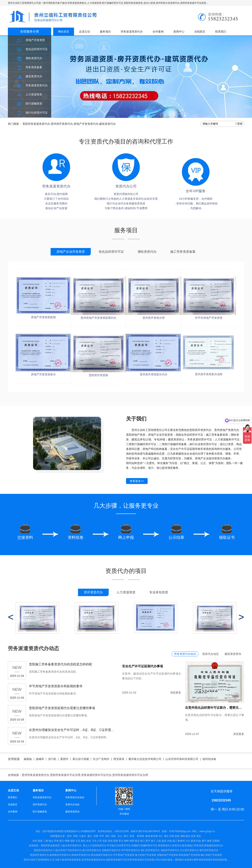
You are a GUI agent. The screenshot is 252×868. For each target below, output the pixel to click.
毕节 (102, 836)
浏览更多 (176, 693)
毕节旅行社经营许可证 (119, 846)
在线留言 (200, 32)
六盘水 (82, 836)
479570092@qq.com (180, 831)
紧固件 (64, 759)
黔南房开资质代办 (81, 855)
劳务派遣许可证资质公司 (145, 860)
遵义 (90, 836)
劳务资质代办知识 (185, 654)
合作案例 (158, 32)
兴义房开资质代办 (189, 850)
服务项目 (105, 32)
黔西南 (140, 836)
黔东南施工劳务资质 (193, 846)
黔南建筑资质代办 (214, 846)
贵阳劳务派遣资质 (44, 846)
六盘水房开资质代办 (71, 846)
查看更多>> (137, 481)
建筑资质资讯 (233, 654)
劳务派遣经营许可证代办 (96, 775)
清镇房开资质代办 (170, 850)
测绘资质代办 (34, 58)
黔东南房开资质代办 (102, 855)
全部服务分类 (30, 31)
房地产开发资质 (35, 40)
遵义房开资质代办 (92, 850)
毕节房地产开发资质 (124, 855)
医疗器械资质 (34, 103)
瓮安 (199, 836)
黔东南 (154, 836)
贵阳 (75, 836)
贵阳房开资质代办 (43, 850)
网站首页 (64, 32)
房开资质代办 (93, 592)
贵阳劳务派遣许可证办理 (65, 775)
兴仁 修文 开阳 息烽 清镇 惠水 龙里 (177, 836)
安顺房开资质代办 (111, 850)
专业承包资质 (159, 592)
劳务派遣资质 (74, 860)
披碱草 (40, 759)
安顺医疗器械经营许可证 (144, 846)
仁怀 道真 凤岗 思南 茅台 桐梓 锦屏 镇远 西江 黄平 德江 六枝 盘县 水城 (134, 841)
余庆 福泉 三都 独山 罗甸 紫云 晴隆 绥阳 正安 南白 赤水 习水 (65, 841)
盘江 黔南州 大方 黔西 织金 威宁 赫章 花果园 (196, 841)
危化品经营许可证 (37, 49)
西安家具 (119, 759)
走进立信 (84, 32)
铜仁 (108, 836)
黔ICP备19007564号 (149, 831)
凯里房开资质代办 (40, 855)
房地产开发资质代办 (86, 124)
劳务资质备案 (34, 67)
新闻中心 (179, 32)
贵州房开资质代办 (62, 124)
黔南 (148, 836)
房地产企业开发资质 (71, 252)
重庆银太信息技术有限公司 (145, 759)
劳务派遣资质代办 (37, 85)
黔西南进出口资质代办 (170, 846)
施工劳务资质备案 (183, 252)
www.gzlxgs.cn (207, 831)
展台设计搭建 (81, 759)
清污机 (52, 759)
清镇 (113, 836)
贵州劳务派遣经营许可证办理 (130, 775)
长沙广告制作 (101, 759)
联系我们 (221, 32)
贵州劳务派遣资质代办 (35, 775)
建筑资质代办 (34, 76)
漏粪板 (28, 759)
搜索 (240, 124)
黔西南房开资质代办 (60, 855)
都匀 (126, 836)
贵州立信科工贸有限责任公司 (39, 860)
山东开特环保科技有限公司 (182, 759)
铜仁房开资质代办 (150, 850)
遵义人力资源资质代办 (95, 846)
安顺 (96, 836)
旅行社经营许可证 (37, 113)
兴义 (120, 836)
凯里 (132, 836)
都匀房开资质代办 (209, 850)
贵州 (69, 836)
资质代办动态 (210, 654)
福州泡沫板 (209, 759)
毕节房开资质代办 (131, 850)
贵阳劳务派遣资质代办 (36, 124)
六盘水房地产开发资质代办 (67, 850)
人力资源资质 (34, 94)
